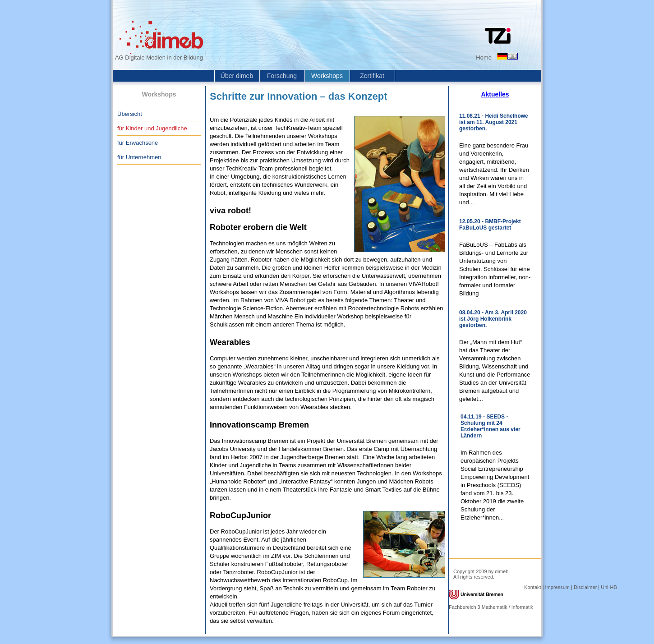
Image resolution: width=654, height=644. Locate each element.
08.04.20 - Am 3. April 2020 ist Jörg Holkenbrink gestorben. (493, 319)
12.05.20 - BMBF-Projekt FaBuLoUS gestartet (490, 225)
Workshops (327, 76)
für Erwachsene (138, 143)
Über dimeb (237, 76)
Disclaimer (585, 587)
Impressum (557, 587)
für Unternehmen (139, 157)
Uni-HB (609, 587)
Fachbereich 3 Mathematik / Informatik (491, 607)
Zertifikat (372, 76)
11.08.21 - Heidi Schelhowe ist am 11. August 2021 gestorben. (494, 122)
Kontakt (532, 587)
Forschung (282, 76)
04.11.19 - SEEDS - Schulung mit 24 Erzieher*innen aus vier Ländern (490, 426)
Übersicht (130, 114)
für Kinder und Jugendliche (152, 128)
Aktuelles (495, 94)
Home (484, 57)
